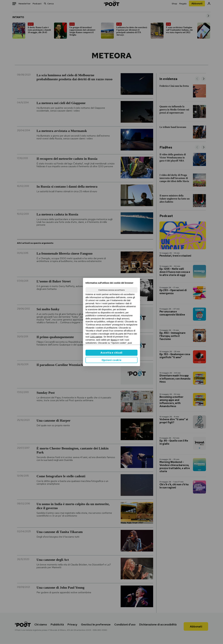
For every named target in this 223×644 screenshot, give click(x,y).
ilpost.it (114, 340)
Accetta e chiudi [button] (111, 353)
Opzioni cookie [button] (112, 360)
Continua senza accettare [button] (111, 290)
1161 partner (96, 337)
